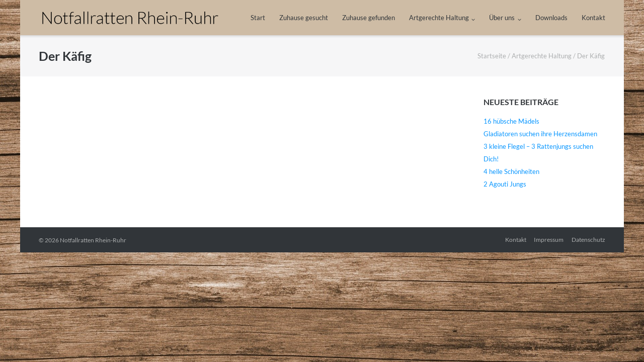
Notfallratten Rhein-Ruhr (93, 240)
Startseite (492, 56)
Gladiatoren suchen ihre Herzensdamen (540, 134)
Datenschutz (588, 240)
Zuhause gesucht (304, 18)
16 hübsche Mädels (511, 121)
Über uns (502, 18)
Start (258, 18)
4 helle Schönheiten (511, 171)
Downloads (551, 18)
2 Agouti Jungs (505, 184)
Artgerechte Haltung (439, 18)
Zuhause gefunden (369, 18)
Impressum (549, 240)
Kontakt (593, 18)
